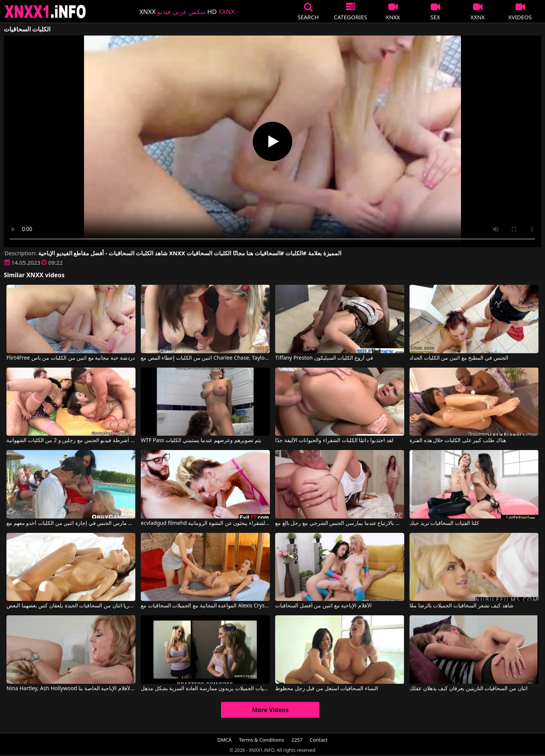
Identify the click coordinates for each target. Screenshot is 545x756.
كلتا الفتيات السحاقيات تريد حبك (444, 523)
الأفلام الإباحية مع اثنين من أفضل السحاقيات (323, 606)
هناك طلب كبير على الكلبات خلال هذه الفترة (458, 441)
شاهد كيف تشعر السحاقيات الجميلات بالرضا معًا (462, 606)
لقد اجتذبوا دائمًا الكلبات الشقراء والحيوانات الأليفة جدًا (334, 441)
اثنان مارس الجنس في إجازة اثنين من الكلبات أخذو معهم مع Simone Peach (71, 523)
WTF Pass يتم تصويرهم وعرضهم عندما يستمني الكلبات (201, 441)
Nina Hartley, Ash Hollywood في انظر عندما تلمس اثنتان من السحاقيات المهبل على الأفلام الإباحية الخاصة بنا (71, 689)
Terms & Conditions (261, 740)
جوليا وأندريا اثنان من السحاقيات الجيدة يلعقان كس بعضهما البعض (71, 606)
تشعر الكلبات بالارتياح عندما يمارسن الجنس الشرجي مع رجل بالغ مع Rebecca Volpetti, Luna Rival (340, 523)
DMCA (224, 740)
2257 (297, 740)
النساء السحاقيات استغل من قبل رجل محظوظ (327, 689)
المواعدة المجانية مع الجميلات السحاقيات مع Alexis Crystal (205, 606)
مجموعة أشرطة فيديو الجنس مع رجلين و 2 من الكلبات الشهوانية (71, 441)
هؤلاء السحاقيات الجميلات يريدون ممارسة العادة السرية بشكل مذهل (205, 689)
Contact (319, 740)
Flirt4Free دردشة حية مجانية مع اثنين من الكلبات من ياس (71, 358)
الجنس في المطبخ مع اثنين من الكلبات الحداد (459, 358)
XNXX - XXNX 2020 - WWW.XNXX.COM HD (45, 12)
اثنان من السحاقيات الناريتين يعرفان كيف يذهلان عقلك (468, 689)
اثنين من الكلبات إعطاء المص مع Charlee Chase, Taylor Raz (205, 358)
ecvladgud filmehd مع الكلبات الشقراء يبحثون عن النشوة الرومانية (205, 523)
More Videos (270, 710)
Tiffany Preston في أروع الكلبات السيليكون (324, 358)
